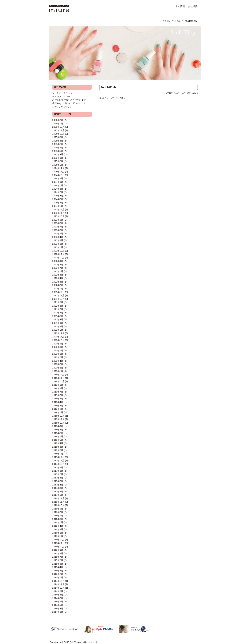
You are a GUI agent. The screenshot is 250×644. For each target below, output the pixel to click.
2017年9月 (58, 467)
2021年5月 (58, 316)
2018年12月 (58, 416)
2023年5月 (58, 234)
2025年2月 (58, 161)
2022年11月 (58, 254)
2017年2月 (58, 492)
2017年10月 (58, 464)
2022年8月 (58, 265)
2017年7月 (58, 474)
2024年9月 (58, 178)
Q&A (119, 21)
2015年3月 (58, 571)
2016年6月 (58, 519)
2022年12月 (58, 251)
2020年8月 (58, 347)
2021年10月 (58, 299)
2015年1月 (58, 577)
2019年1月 (58, 412)
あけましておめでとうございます (69, 100)
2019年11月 (58, 378)
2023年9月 (58, 220)
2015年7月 (58, 557)
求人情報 (180, 6)
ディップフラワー (61, 96)
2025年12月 (58, 127)
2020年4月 (58, 361)
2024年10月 (58, 175)
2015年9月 (58, 550)
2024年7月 (58, 185)
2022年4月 (58, 278)
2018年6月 (58, 436)
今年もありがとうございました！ (69, 103)
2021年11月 (58, 295)
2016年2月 (58, 533)
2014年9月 (58, 591)
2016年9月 (58, 509)
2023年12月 (58, 209)
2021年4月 (58, 319)
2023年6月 (58, 230)
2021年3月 (58, 323)
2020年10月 (58, 340)
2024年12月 (58, 168)
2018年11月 (58, 419)
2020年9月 (58, 344)
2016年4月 (58, 526)
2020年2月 (58, 368)
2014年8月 (58, 595)
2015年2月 (58, 574)
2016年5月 (58, 522)
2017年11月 (58, 460)
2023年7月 (58, 227)
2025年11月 (58, 130)
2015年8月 (58, 553)
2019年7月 (58, 392)
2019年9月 (58, 385)
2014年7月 (58, 598)
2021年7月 (58, 309)
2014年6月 (58, 602)
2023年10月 (58, 216)
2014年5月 (58, 605)
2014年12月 (58, 581)
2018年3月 (58, 447)
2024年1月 (58, 206)
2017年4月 (58, 485)
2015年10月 (58, 547)
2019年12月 (58, 375)
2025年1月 (58, 165)
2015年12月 (58, 540)
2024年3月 (58, 199)
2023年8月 (58, 223)
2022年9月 (58, 261)
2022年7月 (58, 268)
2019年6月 (58, 395)
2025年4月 (58, 154)
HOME (53, 21)
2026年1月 (58, 124)
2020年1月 (58, 371)
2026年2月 (58, 120)
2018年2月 (58, 450)
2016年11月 (58, 502)
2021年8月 (58, 306)
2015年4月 (58, 567)
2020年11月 (58, 337)
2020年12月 (58, 333)
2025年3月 (58, 158)
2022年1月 (58, 289)
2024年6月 (58, 189)
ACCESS (134, 21)
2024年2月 (58, 203)
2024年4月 (58, 196)
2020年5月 (58, 357)
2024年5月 (58, 192)
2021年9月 (58, 302)
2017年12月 (58, 457)
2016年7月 (58, 516)
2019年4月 (58, 402)
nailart (195, 93)
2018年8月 (58, 430)
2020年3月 (58, 364)
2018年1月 (58, 454)
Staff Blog (182, 13)
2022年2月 (58, 285)
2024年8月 (58, 182)
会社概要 (193, 6)
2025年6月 (58, 148)
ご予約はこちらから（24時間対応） (181, 21)
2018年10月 (58, 423)
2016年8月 (58, 512)
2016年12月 (58, 498)
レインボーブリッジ (62, 93)
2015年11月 (58, 543)
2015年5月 (58, 564)
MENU (68, 21)
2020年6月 (58, 354)
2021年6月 (58, 313)
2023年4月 (58, 237)
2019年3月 (58, 406)
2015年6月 (58, 560)
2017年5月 (58, 481)
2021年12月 (58, 292)
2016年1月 (58, 536)
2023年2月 (58, 244)
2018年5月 (58, 440)
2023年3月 (58, 240)
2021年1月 (58, 330)
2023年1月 (58, 247)
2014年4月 (58, 609)
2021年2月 (58, 326)
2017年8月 (58, 471)
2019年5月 (58, 399)
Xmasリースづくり (62, 107)
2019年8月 (58, 388)
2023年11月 (58, 213)
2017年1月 (58, 495)
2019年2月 (58, 409)
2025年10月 (58, 134)
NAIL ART (86, 21)
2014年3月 (58, 612)
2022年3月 (58, 282)
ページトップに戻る (166, 632)
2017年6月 (58, 478)
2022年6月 (58, 271)
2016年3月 (58, 529)
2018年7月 (58, 433)
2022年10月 (58, 258)
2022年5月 (58, 275)
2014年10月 (58, 588)
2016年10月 (58, 505)
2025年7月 (58, 144)
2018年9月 (58, 426)
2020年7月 (58, 350)
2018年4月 (58, 443)
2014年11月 (58, 584)
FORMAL (104, 21)
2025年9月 (58, 137)
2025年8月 (58, 141)
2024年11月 (58, 172)
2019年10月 (58, 381)
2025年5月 (58, 151)
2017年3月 (58, 488)
